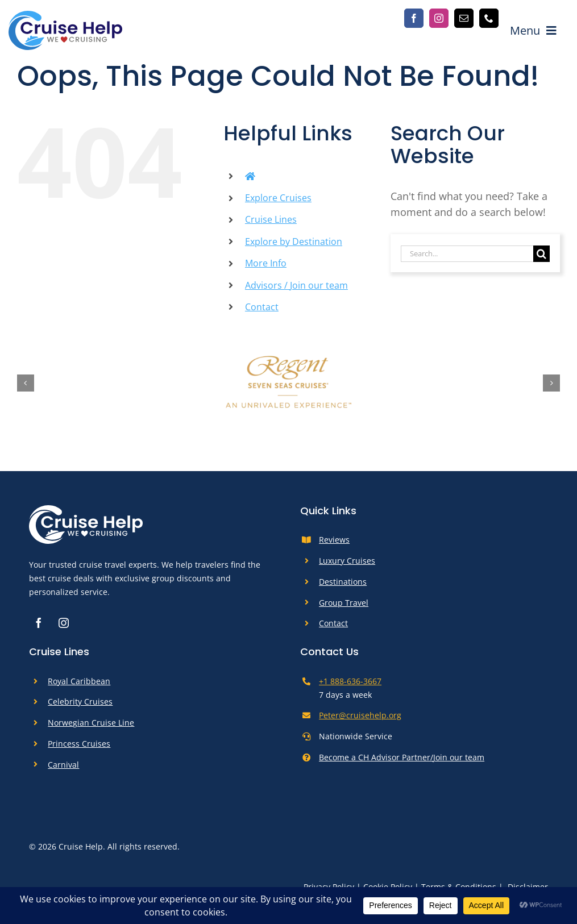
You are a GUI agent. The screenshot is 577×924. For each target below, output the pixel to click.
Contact (262, 307)
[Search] (541, 254)
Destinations (343, 582)
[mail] (464, 18)
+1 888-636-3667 (350, 681)
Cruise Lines (271, 219)
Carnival (63, 765)
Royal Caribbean (79, 681)
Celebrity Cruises (80, 702)
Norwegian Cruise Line (91, 723)
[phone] (489, 18)
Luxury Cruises (347, 561)
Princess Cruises (79, 744)
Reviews (334, 540)
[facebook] (414, 18)
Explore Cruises (278, 198)
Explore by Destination (294, 242)
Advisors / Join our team (296, 285)
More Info (266, 263)
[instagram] (439, 18)
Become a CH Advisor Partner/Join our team (402, 757)
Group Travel (344, 603)
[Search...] (467, 254)
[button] (26, 383)
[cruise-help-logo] (65, 16)
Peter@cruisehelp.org (360, 715)
